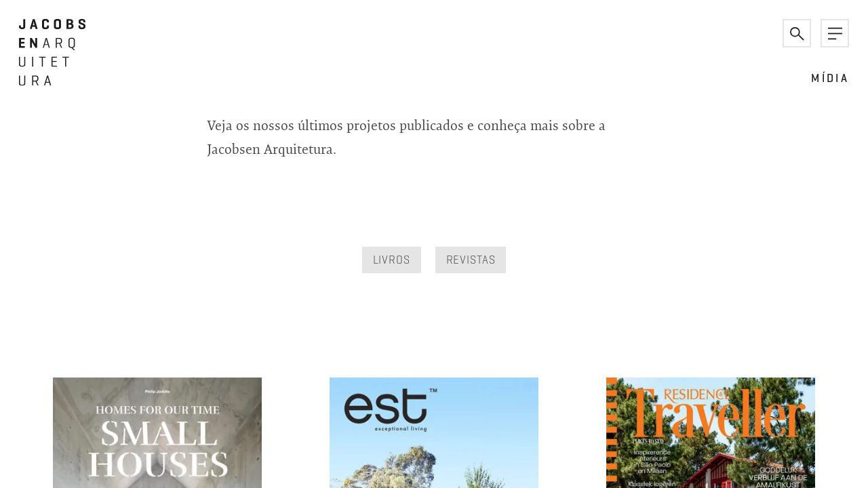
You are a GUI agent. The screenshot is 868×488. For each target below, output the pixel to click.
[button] (797, 33)
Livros (392, 260)
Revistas (471, 260)
